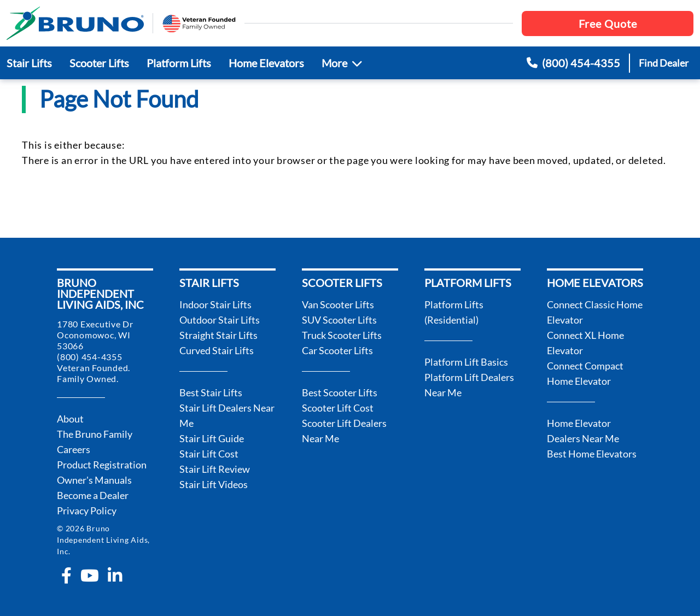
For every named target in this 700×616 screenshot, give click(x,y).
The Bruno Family (95, 434)
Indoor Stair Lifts (215, 304)
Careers (74, 449)
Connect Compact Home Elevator (585, 373)
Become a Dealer (93, 495)
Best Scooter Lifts (340, 392)
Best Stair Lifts (211, 392)
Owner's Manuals (94, 480)
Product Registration (102, 465)
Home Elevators (266, 63)
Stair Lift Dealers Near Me (227, 415)
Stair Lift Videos (214, 484)
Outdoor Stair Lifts (220, 320)
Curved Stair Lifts (217, 350)
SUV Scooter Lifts (339, 320)
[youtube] (90, 576)
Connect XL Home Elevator (585, 343)
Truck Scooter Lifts (342, 335)
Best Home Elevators (592, 454)
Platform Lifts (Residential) (454, 312)
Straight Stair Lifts (218, 335)
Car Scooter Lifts (337, 350)
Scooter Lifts (99, 63)
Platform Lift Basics (466, 362)
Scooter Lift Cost (338, 408)
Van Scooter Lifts (338, 304)
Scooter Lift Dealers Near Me (344, 431)
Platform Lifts (179, 63)
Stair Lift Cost (209, 454)
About (70, 419)
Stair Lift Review (215, 469)
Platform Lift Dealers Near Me (469, 385)
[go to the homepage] (75, 23)
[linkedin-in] (115, 576)
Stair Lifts (29, 63)
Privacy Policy (87, 511)
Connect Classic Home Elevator (595, 312)
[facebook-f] (66, 576)
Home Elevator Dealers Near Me (583, 431)
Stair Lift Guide (212, 438)
